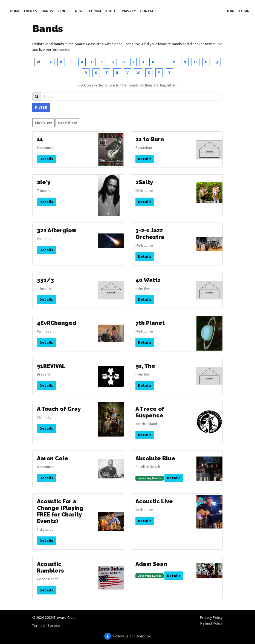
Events (31, 11)
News (80, 11)
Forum (95, 11)
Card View (68, 123)
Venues (64, 11)
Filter (41, 107)
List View (44, 123)
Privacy (129, 11)
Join (230, 11)
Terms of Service (46, 625)
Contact (148, 11)
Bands (47, 11)
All (39, 62)
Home (15, 11)
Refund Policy (211, 623)
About (111, 11)
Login (244, 11)
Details (46, 159)
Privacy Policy (211, 617)
